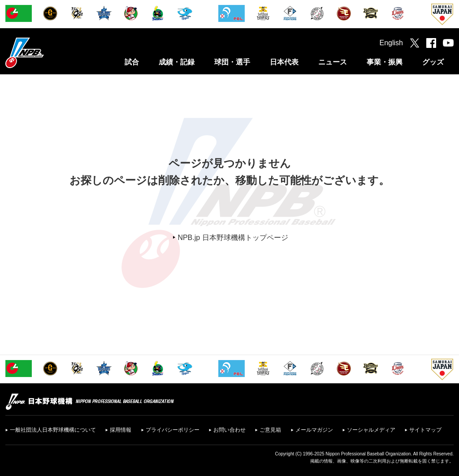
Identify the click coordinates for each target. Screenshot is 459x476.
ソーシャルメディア (371, 430)
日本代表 (284, 62)
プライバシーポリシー (173, 430)
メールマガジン (314, 430)
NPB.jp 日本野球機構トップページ (233, 238)
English (391, 43)
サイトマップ (425, 430)
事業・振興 (385, 62)
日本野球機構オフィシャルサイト (47, 53)
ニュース (333, 62)
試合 (132, 62)
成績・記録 (177, 62)
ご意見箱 (270, 430)
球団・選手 (232, 62)
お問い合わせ (229, 430)
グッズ (433, 62)
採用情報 (121, 430)
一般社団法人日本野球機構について (53, 430)
